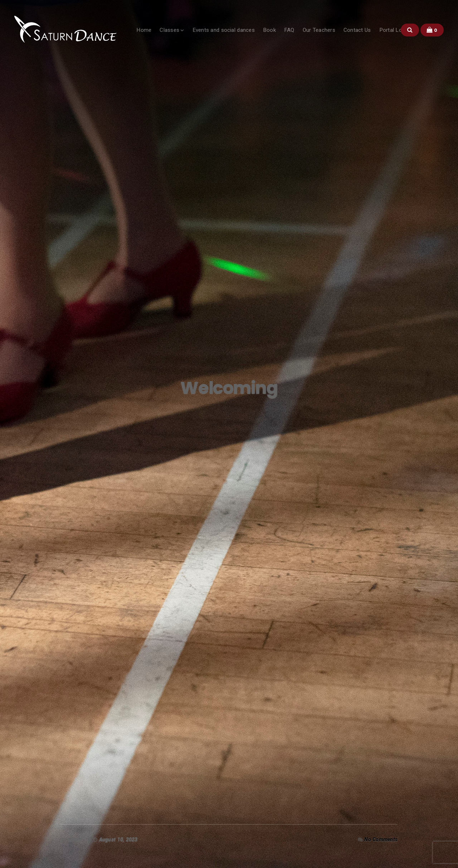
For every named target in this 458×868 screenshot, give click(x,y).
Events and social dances (224, 30)
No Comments (381, 839)
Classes (169, 30)
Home (144, 30)
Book (269, 30)
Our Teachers (319, 30)
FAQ (289, 30)
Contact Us (357, 30)
